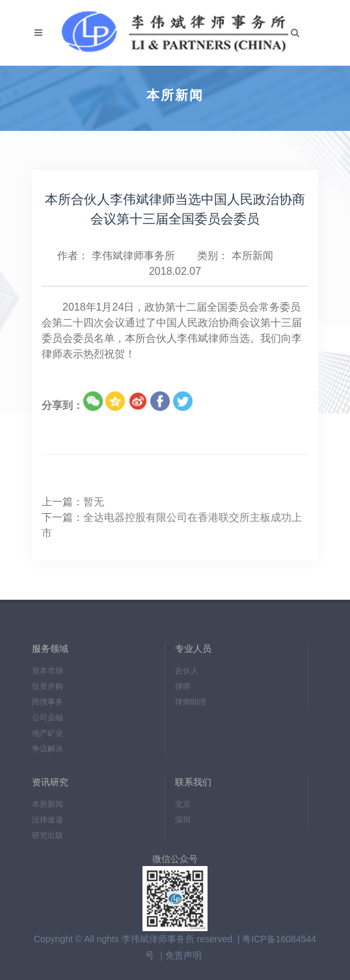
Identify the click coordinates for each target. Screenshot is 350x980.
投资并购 (47, 686)
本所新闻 (252, 256)
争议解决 (47, 749)
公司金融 (47, 718)
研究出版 (47, 835)
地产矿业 (47, 733)
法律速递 (47, 820)
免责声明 (183, 955)
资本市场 (47, 671)
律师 (183, 686)
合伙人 (187, 671)
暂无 (94, 502)
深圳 (183, 820)
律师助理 (191, 702)
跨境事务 (47, 702)
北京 (183, 804)
